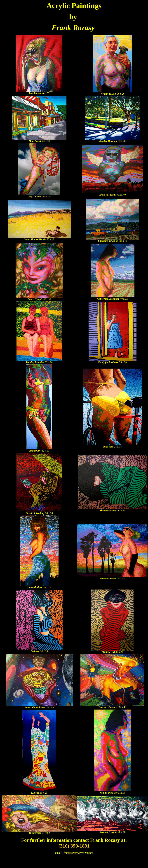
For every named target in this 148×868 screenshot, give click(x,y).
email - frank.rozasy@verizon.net (74, 853)
